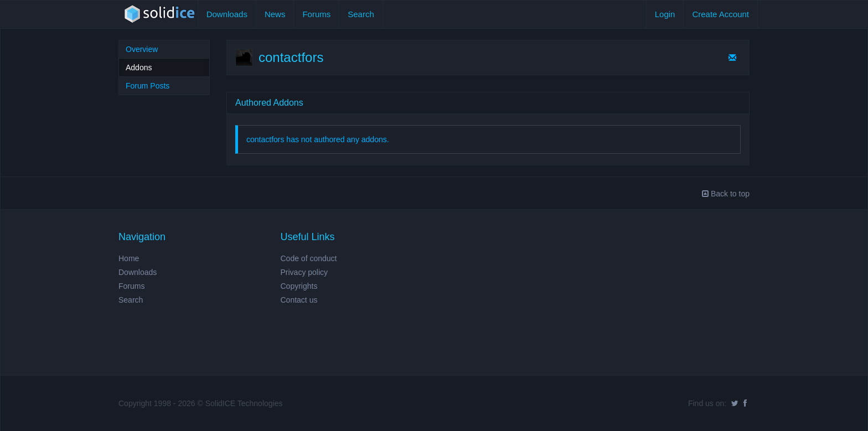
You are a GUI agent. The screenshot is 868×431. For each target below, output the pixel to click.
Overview (142, 49)
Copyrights (299, 286)
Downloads (227, 14)
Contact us (299, 300)
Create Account (720, 14)
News (275, 14)
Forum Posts (148, 86)
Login (665, 14)
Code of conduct (309, 258)
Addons (139, 67)
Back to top (726, 194)
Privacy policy (304, 272)
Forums (316, 14)
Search (361, 14)
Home (129, 258)
